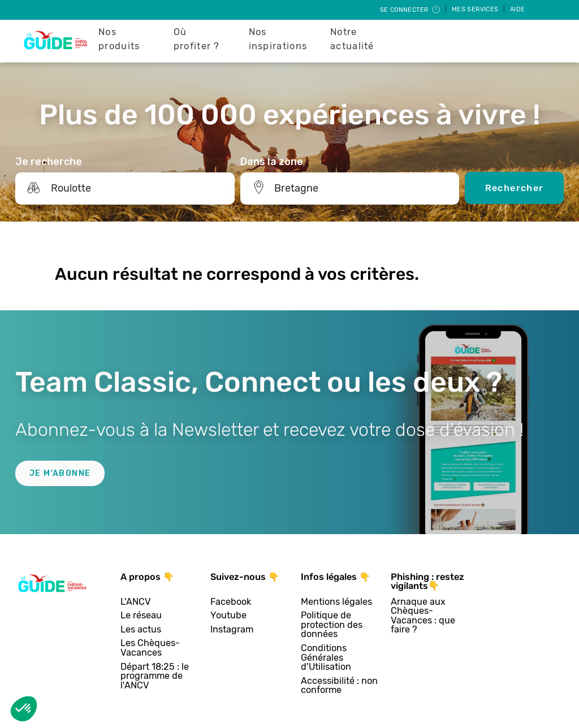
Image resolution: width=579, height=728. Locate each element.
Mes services (476, 9)
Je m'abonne (60, 473)
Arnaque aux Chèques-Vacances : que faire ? (423, 616)
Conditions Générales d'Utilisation (326, 658)
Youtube (228, 616)
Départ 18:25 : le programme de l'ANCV (155, 677)
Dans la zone (272, 162)
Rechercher (515, 188)
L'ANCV (136, 602)
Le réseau (141, 616)
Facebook (231, 602)
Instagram (232, 630)
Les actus (141, 630)
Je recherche (49, 162)
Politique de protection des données (332, 625)
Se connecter (411, 10)
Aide (518, 9)
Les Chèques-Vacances (150, 648)
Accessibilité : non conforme (339, 686)
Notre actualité (352, 39)
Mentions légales (336, 602)
